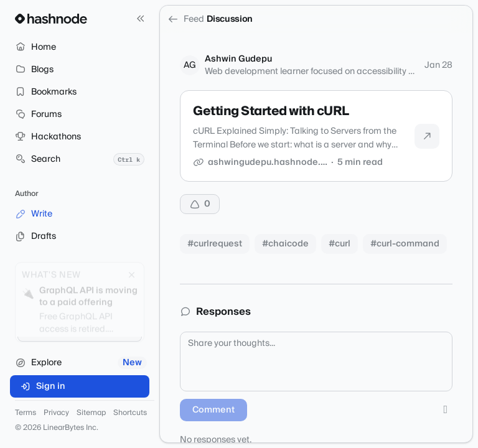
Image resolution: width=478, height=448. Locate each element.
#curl (340, 244)
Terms (26, 413)
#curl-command (405, 244)
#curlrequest (215, 244)
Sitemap (91, 413)
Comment (213, 410)
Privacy (56, 413)
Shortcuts (130, 413)
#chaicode (285, 244)
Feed (186, 19)
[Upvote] (200, 204)
